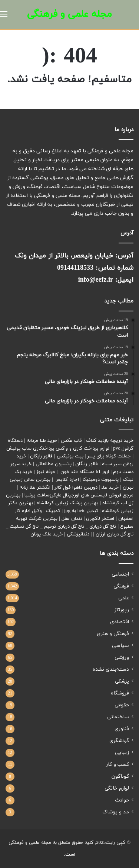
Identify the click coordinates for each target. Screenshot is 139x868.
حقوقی (122, 705)
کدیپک (53, 511)
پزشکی (122, 681)
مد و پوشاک (116, 812)
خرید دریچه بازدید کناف (110, 441)
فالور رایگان (41, 456)
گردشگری (119, 741)
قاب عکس (71, 441)
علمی (124, 598)
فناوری (122, 729)
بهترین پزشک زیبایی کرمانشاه (67, 503)
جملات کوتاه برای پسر (109, 456)
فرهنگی (121, 586)
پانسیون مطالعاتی (54, 464)
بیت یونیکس (70, 456)
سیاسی (120, 646)
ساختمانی (118, 717)
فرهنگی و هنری (113, 634)
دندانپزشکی (78, 534)
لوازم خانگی (117, 788)
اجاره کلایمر (67, 480)
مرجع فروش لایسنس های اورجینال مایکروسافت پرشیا (79, 495)
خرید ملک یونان (47, 534)
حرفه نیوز (46, 472)
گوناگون (120, 776)
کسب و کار (118, 765)
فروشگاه (120, 693)
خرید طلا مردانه (42, 441)
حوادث (122, 800)
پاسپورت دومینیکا (101, 480)
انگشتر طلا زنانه (35, 488)
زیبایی (122, 753)
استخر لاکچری (100, 519)
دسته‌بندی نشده (111, 669)
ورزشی (122, 658)
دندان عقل (72, 519)
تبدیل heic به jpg (81, 511)
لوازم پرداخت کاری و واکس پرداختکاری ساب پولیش (58, 448)
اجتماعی (120, 574)
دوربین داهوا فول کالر (76, 488)
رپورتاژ (122, 610)
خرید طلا (110, 488)
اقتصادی (120, 622)
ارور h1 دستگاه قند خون (85, 472)
